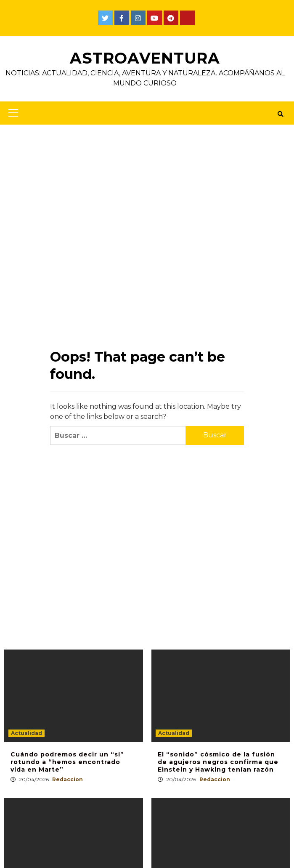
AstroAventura (145, 58)
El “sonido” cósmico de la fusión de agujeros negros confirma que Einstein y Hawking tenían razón (218, 762)
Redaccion (68, 779)
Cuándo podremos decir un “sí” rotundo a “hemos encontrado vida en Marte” (67, 762)
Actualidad (26, 733)
